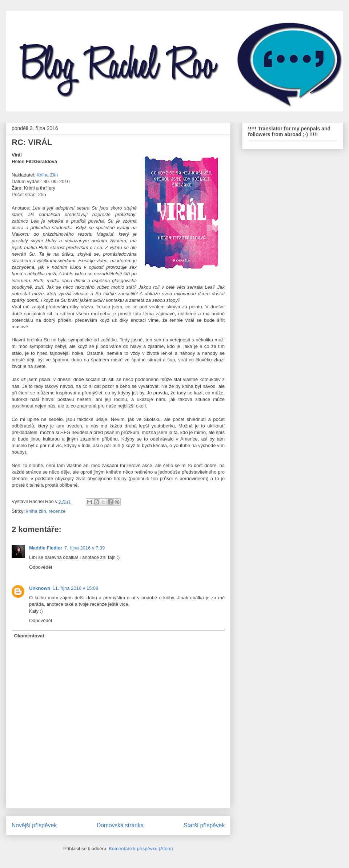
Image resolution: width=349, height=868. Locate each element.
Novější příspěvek (34, 825)
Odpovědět (41, 567)
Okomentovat (29, 636)
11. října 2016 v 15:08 (76, 588)
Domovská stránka (120, 825)
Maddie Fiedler (46, 548)
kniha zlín (36, 511)
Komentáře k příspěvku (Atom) (141, 849)
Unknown (40, 588)
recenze (57, 511)
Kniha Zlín (47, 175)
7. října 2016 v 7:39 (85, 548)
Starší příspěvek (204, 825)
